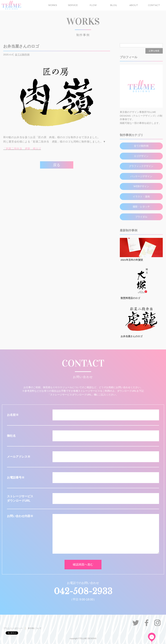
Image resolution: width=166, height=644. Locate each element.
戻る (57, 165)
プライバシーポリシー (13, 628)
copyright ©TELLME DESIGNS (83, 638)
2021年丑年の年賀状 (132, 260)
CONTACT (154, 5)
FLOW (93, 5)
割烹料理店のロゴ (130, 298)
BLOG (114, 5)
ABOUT (134, 5)
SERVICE (73, 5)
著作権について (35, 628)
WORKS (53, 5)
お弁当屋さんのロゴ (132, 336)
